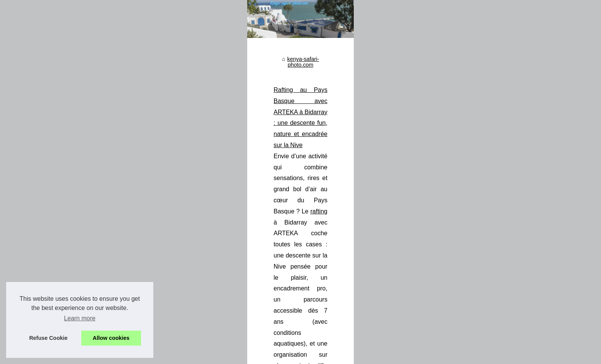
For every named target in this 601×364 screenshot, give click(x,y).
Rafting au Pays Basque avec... (119, 212)
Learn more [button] (80, 318)
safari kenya (376, 316)
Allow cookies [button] (111, 338)
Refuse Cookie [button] (48, 338)
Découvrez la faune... (106, 247)
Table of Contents (163, 356)
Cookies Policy (203, 356)
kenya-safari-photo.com (222, 179)
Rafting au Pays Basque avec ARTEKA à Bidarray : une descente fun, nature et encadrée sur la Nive (326, 204)
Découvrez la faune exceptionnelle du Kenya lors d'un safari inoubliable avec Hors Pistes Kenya (320, 283)
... (373, 248)
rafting (473, 215)
